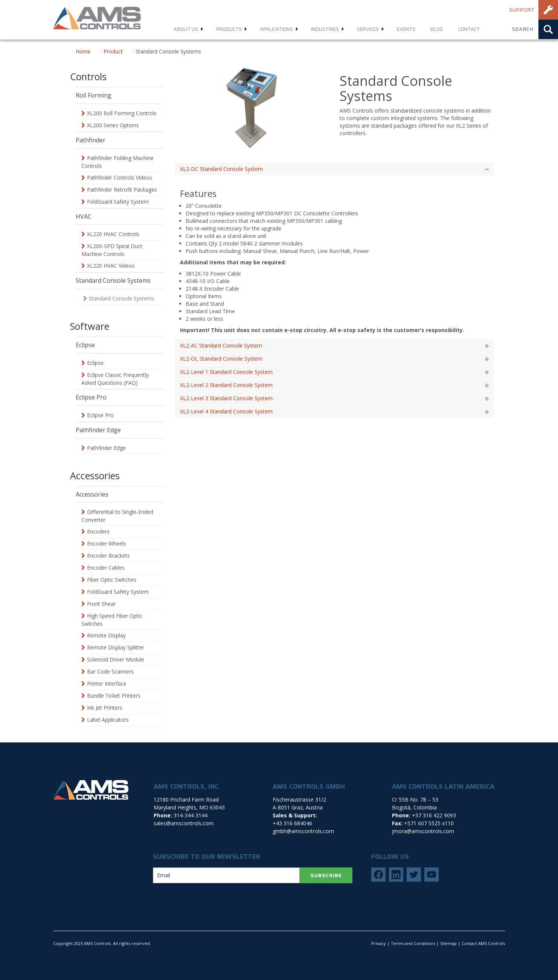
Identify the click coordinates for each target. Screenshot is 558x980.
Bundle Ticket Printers (114, 696)
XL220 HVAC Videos (111, 266)
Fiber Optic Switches (112, 580)
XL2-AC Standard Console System (221, 345)
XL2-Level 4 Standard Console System (226, 411)
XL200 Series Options (113, 125)
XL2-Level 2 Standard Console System (226, 385)
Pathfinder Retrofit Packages (122, 190)
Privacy (379, 943)
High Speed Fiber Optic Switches (112, 620)
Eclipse (95, 363)
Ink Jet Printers (105, 708)
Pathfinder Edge (106, 448)
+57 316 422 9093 (434, 815)
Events (406, 29)
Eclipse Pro (100, 415)
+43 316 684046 (292, 823)
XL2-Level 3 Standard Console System (226, 398)
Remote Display (106, 635)
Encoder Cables (106, 568)
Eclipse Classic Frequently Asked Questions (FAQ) (115, 379)
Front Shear (101, 604)
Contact (469, 29)
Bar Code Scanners (110, 671)
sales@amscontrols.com (184, 823)
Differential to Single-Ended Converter (117, 516)
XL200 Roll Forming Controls (122, 113)
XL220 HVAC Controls (113, 234)
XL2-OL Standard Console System (221, 359)
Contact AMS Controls (483, 943)
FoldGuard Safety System (118, 202)
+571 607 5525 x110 (429, 823)
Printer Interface (107, 684)
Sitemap (448, 943)
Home (83, 51)
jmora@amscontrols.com (423, 831)
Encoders (98, 531)
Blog (437, 29)
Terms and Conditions (413, 943)
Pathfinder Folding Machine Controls (117, 162)
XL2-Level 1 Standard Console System (226, 372)
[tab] (334, 169)
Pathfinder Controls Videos (120, 178)
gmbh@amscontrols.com (303, 831)
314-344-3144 (191, 815)
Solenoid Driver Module (116, 659)
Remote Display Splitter (116, 647)
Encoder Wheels (107, 543)
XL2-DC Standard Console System (221, 169)
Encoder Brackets (108, 556)
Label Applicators (108, 720)
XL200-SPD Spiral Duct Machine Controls (112, 250)
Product (113, 51)
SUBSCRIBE (326, 875)
